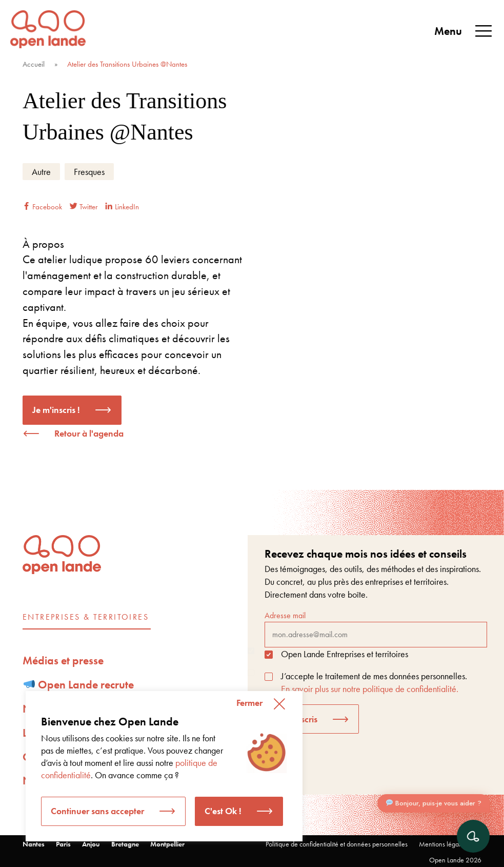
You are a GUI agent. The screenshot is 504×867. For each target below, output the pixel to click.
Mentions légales (443, 844)
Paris (63, 844)
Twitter (84, 207)
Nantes (34, 844)
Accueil (34, 64)
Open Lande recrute (79, 685)
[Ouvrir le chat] (473, 836)
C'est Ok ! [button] (223, 811)
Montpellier (167, 844)
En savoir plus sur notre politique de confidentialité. (370, 689)
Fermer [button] (249, 703)
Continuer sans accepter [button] (97, 811)
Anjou (91, 844)
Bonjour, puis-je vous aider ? (434, 806)
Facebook (42, 207)
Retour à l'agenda (89, 433)
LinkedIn (122, 207)
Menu (464, 31)
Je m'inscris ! (56, 410)
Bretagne (125, 844)
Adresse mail (376, 628)
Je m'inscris (296, 719)
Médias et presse (63, 661)
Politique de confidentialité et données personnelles (337, 844)
